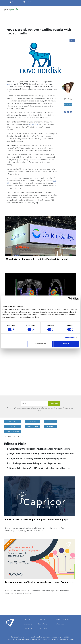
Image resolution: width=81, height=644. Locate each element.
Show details (70, 337)
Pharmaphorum (10, 623)
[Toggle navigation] (76, 9)
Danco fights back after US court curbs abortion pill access (40, 468)
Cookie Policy (42, 624)
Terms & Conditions (63, 620)
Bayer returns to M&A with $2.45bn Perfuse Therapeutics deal (42, 454)
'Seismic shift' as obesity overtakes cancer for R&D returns (40, 449)
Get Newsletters (17, 2)
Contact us (28, 628)
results (9, 84)
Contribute (42, 620)
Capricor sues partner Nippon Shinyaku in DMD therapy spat (37, 519)
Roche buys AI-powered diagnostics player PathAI (35, 463)
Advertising (28, 624)
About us (27, 620)
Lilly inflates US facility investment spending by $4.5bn (38, 458)
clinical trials (34, 124)
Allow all (66, 344)
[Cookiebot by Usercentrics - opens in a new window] (69, 299)
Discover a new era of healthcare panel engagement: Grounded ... (39, 582)
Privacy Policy (42, 628)
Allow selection (40, 344)
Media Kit (29, 2)
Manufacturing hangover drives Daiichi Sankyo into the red (37, 259)
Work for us (60, 624)
